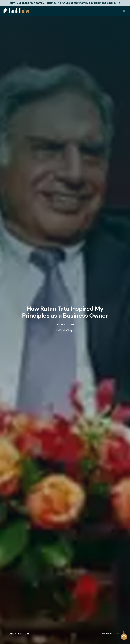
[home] (16, 11)
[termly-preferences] (124, 637)
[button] (124, 11)
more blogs (111, 634)
